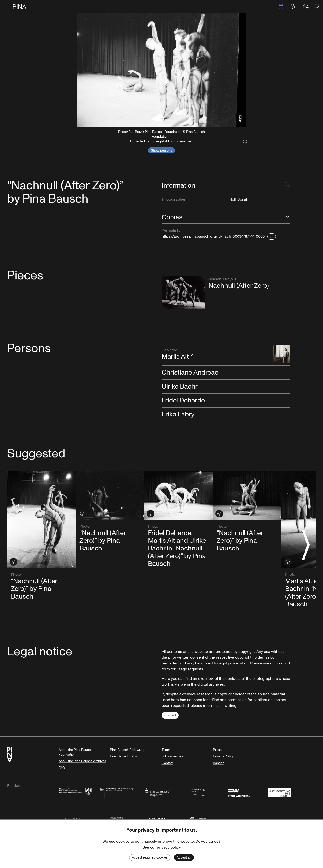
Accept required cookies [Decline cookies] (150, 857)
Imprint (218, 763)
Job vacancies (172, 756)
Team (166, 750)
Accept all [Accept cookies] (184, 857)
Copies (172, 217)
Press (217, 750)
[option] (161, 70)
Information (178, 185)
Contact (170, 715)
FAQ (62, 768)
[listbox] (161, 70)
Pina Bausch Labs (123, 756)
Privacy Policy (223, 756)
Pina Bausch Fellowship (128, 750)
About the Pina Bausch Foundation (76, 752)
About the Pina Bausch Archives (82, 761)
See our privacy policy (162, 847)
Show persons (161, 150)
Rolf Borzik (239, 199)
